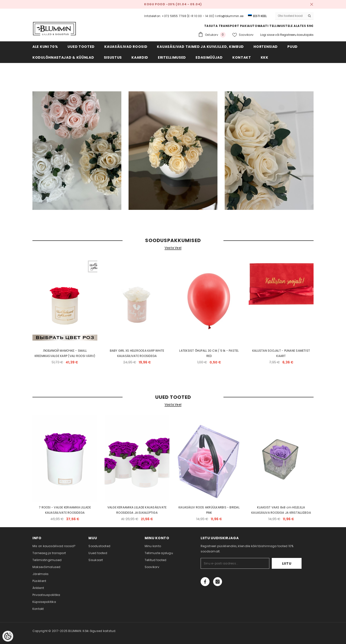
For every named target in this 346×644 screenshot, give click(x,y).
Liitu (287, 563)
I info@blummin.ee (229, 16)
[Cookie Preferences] (8, 636)
